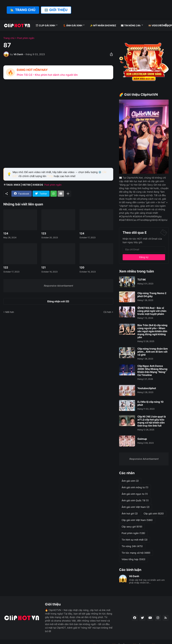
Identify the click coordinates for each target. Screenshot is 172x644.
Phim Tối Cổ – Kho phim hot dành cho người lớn (47, 75)
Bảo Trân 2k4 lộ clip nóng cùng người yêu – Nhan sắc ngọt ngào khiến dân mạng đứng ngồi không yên (152, 331)
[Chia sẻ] (110, 54)
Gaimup (142, 439)
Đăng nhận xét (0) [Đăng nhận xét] (58, 301)
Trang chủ (9, 38)
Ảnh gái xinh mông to (135, 487)
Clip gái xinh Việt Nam (137, 520)
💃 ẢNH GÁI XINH (72, 25)
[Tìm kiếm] (166, 25)
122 (6, 268)
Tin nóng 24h (132, 546)
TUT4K (142, 280)
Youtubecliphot (147, 388)
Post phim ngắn (26, 38)
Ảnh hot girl (130, 514)
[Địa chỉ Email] (144, 249)
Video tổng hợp (133, 559)
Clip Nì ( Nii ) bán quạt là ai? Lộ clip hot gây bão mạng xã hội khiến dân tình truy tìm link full (152, 421)
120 (82, 268)
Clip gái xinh (154, 514)
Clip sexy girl (132, 527)
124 (6, 233)
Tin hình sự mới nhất (135, 540)
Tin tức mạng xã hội (136, 553)
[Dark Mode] (160, 25)
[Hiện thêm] (68, 194)
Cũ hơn (107, 312)
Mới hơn (10, 312)
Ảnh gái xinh (130, 481)
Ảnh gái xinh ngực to (135, 494)
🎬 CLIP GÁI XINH (45, 25)
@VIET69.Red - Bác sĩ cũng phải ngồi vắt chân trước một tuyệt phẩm (152, 311)
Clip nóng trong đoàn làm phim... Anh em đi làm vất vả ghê (153, 352)
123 (44, 233)
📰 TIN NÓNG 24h (131, 25)
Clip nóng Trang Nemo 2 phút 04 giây (152, 295)
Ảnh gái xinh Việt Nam (136, 507)
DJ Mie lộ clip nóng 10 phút (150, 403)
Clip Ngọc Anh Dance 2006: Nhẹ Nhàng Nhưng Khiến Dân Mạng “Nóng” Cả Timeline (152, 371)
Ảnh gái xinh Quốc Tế (135, 500)
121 (44, 268)
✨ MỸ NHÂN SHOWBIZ (103, 25)
